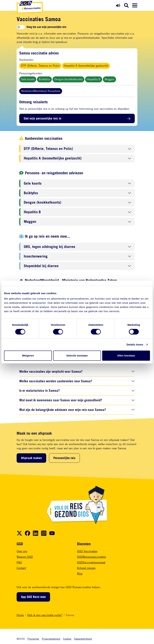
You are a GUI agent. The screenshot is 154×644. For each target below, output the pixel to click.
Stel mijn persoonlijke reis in (42, 118)
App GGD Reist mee (33, 597)
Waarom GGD (25, 557)
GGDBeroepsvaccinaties (91, 557)
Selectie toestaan (77, 355)
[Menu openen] (135, 5)
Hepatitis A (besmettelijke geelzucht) (86, 66)
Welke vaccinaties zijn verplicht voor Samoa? (51, 371)
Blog (80, 574)
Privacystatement (51, 639)
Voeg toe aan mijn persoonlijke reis (46, 27)
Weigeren (28, 355)
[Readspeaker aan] (118, 5)
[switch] (21, 27)
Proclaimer (33, 639)
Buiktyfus (44, 79)
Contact (21, 568)
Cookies (67, 639)
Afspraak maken (31, 458)
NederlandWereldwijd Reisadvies (41, 91)
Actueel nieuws (86, 568)
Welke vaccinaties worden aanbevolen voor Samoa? (56, 381)
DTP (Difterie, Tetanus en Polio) (40, 66)
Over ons (22, 551)
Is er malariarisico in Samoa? (39, 390)
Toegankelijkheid (83, 639)
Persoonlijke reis (64, 458)
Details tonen (135, 345)
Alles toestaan (126, 355)
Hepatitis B (94, 79)
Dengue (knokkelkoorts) (68, 79)
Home (20, 615)
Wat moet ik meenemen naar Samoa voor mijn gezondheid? (61, 400)
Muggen (109, 79)
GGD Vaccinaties (87, 551)
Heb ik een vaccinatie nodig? (45, 615)
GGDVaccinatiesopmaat (91, 562)
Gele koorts (28, 79)
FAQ (19, 562)
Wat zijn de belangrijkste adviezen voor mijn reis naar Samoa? (63, 410)
